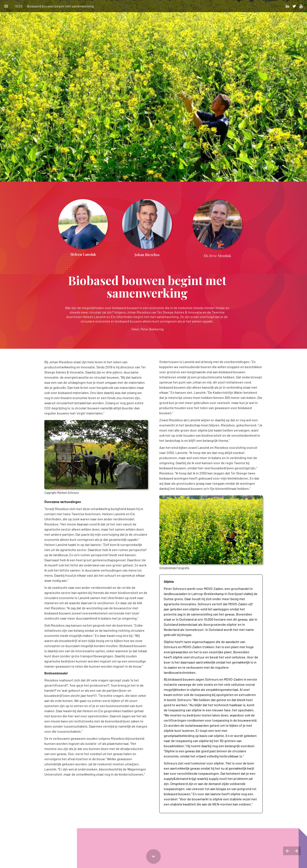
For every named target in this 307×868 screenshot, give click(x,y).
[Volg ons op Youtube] (301, 6)
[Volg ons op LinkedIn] (287, 6)
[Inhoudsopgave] (6, 6)
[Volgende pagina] (296, 851)
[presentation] (153, 91)
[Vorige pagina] (287, 851)
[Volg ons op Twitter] (294, 6)
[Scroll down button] (153, 856)
